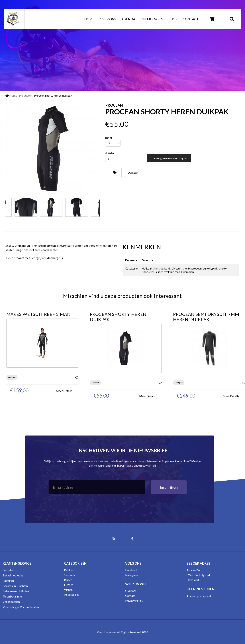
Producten (26, 95)
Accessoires (72, 595)
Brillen (68, 580)
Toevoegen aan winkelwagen (169, 158)
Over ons (108, 19)
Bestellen (9, 570)
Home (89, 19)
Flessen (69, 585)
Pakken (69, 570)
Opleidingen (152, 19)
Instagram (132, 575)
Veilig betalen (11, 602)
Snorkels (69, 575)
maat (109, 138)
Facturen (8, 581)
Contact (191, 19)
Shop (173, 19)
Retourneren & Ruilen (16, 591)
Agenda (128, 19)
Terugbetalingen (13, 596)
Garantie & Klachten (15, 586)
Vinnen (68, 590)
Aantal (110, 153)
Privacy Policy (134, 601)
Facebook (132, 570)
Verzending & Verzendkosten (21, 607)
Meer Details (64, 391)
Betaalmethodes (13, 575)
